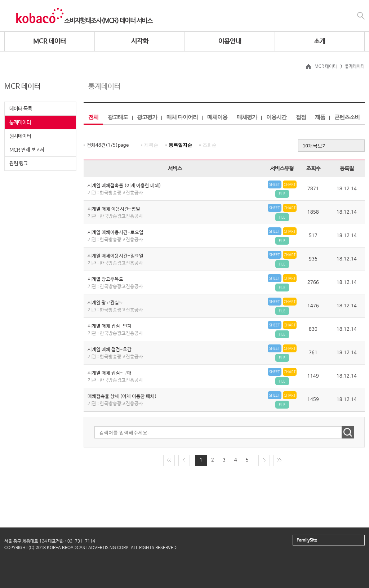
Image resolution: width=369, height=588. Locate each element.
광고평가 (147, 117)
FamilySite (307, 540)
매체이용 (217, 117)
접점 (301, 117)
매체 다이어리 (182, 117)
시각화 (140, 41)
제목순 (151, 145)
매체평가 (247, 117)
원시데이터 (20, 136)
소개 (320, 41)
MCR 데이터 (50, 41)
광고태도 (118, 117)
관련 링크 (19, 164)
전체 (93, 117)
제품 (320, 117)
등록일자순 (180, 145)
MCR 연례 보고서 (27, 150)
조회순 (210, 145)
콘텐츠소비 (347, 117)
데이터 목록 (21, 109)
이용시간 (276, 117)
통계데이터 (20, 122)
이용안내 (230, 41)
